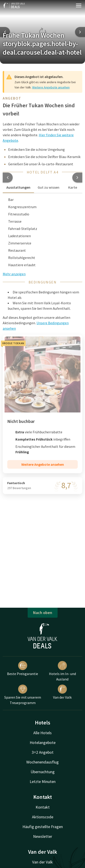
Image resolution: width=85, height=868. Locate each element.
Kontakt (43, 807)
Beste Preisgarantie (23, 668)
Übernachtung (43, 772)
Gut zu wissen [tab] (49, 187)
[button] (8, 178)
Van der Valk (62, 692)
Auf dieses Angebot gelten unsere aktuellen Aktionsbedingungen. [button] (36, 323)
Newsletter (43, 836)
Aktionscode (43, 817)
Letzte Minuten (43, 781)
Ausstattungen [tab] (18, 187)
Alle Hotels (42, 733)
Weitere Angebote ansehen (51, 87)
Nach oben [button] (43, 613)
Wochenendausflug (42, 762)
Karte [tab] (73, 187)
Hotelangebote (43, 742)
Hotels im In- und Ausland (62, 671)
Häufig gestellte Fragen (43, 827)
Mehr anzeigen (14, 274)
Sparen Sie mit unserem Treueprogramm (23, 695)
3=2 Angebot (43, 752)
